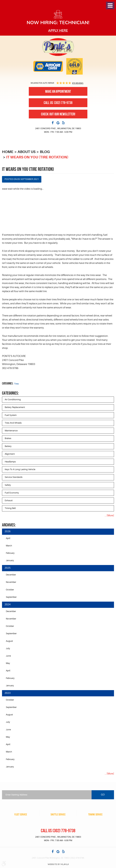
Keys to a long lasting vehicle (20, 470)
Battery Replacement (15, 407)
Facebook (53, 123)
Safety (8, 485)
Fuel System (11, 415)
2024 (8, 605)
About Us (27, 152)
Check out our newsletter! (58, 114)
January (10, 561)
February (10, 554)
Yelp (63, 123)
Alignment (10, 454)
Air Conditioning (13, 399)
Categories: (10, 393)
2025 (8, 569)
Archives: (9, 525)
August (9, 642)
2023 (8, 694)
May (8, 664)
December (11, 575)
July (8, 649)
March (9, 546)
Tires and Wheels (13, 423)
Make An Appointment (58, 91)
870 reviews (78, 83)
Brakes (8, 438)
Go (103, 795)
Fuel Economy (12, 493)
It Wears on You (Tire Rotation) (39, 157)
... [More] (109, 516)
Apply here (58, 30)
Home (8, 152)
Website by (58, 864)
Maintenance (11, 431)
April (8, 539)
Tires (16, 384)
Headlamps (10, 462)
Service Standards (14, 477)
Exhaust (9, 501)
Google (58, 123)
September (11, 598)
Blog (46, 152)
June (8, 657)
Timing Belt (10, 509)
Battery (8, 446)
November (11, 583)
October (10, 590)
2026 (8, 532)
